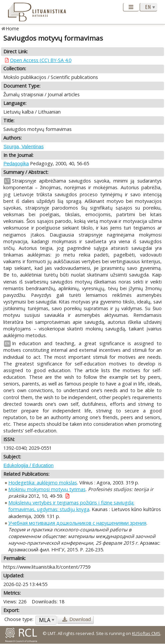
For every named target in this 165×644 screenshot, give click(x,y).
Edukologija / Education (28, 465)
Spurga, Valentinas (23, 147)
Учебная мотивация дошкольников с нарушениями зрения (77, 523)
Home (12, 28)
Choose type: (19, 619)
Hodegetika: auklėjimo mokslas (43, 483)
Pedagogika (16, 164)
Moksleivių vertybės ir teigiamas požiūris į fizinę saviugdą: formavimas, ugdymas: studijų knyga (71, 506)
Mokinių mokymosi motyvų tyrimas (47, 489)
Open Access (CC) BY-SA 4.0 (41, 60)
